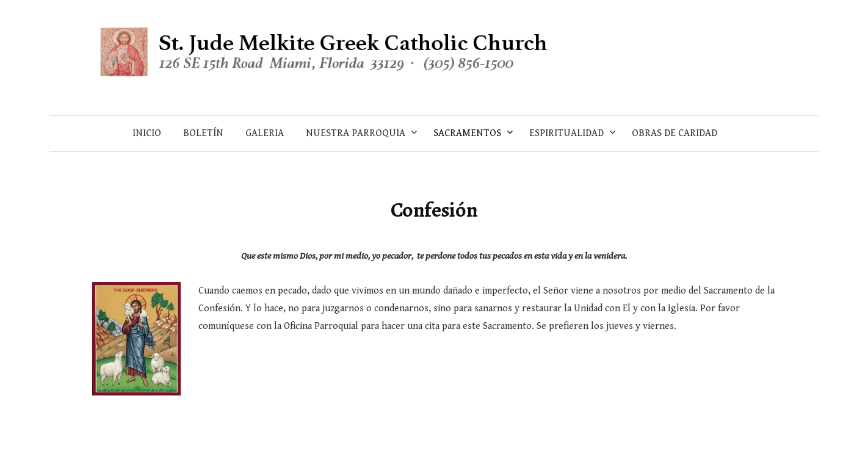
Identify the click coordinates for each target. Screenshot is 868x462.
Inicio (147, 133)
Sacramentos (467, 133)
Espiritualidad (566, 133)
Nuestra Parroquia (356, 133)
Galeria (265, 133)
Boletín (203, 133)
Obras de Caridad (675, 133)
